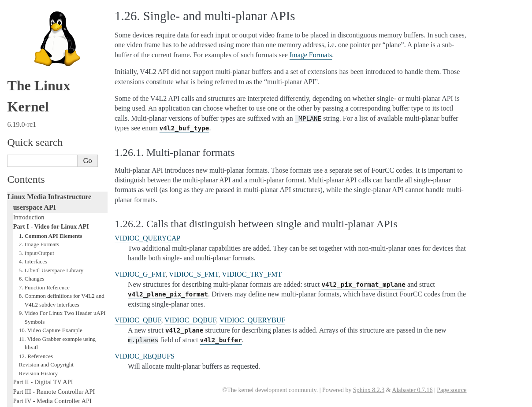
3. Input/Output (37, 108)
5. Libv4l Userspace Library (51, 125)
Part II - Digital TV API (43, 237)
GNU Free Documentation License (57, 303)
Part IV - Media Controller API (52, 255)
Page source (452, 390)
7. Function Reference (44, 142)
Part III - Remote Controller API (54, 246)
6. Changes (32, 133)
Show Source (26, 399)
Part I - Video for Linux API (51, 81)
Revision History (38, 228)
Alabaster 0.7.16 (412, 390)
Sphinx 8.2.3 (369, 390)
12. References (36, 211)
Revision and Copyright (46, 219)
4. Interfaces (33, 116)
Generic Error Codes (39, 284)
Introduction (29, 72)
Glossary (24, 293)
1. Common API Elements (51, 91)
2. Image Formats (39, 99)
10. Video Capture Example (51, 185)
